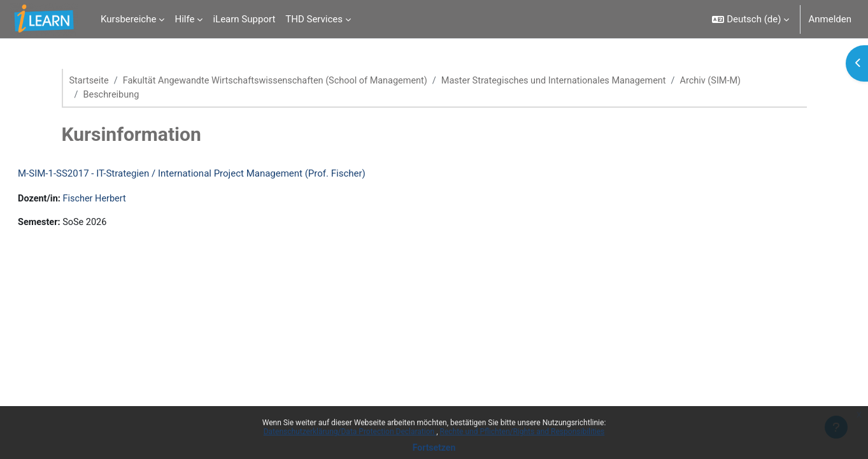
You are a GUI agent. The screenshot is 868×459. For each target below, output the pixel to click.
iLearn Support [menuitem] (244, 19)
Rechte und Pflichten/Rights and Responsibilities (523, 432)
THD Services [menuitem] (314, 19)
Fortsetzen (434, 448)
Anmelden (830, 19)
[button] (751, 19)
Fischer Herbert (128, 200)
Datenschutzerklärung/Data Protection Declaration (350, 432)
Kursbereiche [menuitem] (128, 19)
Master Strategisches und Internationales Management (571, 81)
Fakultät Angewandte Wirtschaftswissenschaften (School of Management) (282, 81)
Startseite (90, 81)
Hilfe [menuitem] (184, 19)
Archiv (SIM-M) (733, 81)
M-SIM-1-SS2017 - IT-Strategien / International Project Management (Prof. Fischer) (222, 175)
